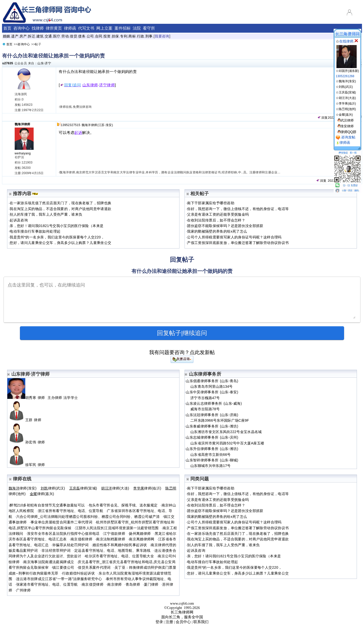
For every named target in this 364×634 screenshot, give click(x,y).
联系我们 (201, 622)
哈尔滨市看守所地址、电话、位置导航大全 (119, 556)
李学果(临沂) (347, 104)
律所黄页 (54, 28)
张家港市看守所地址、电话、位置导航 (47, 584)
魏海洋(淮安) (347, 81)
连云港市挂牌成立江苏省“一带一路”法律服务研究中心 (59, 579)
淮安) (109, 125)
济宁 (48, 63)
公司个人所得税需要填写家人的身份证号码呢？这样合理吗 (234, 237)
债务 (82, 36)
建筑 (40, 36)
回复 (323, 118)
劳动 (65, 36)
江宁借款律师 (114, 534)
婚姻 (6, 36)
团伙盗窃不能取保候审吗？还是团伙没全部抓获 (225, 226)
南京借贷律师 (93, 584)
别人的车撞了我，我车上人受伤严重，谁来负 (46, 214)
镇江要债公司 (63, 567)
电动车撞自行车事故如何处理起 (35, 231)
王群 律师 (26, 420)
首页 (7, 28)
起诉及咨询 (19, 220)
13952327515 (70, 125)
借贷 (73, 36)
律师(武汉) (53, 488)
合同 (99, 36)
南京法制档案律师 (111, 539)
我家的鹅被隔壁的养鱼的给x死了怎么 (217, 231)
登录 (159, 622)
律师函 (70, 28)
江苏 (101, 125)
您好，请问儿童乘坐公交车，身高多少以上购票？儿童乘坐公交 (60, 243)
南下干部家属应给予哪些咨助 (211, 203)
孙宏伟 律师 (28, 442)
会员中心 (183, 622)
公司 (90, 36)
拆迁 (31, 36)
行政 (141, 36)
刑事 (149, 36)
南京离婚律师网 (142, 539)
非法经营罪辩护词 (56, 550)
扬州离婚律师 (140, 534)
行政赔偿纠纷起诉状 (78, 573)
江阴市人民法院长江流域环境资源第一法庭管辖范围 (117, 528)
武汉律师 (347, 120)
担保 (115, 36)
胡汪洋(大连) (347, 98)
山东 (41, 63)
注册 (169, 622)
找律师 (38, 28)
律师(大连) (115, 488)
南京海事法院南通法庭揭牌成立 (49, 562)
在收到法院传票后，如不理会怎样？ (216, 220)
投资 (107, 36)
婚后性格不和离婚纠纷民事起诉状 (120, 545)
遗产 (15, 36)
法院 (137, 28)
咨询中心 (21, 28)
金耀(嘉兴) (346, 115)
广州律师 (23, 590)
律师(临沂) (147, 488)
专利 (124, 36)
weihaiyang (23, 153)
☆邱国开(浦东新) (347, 69)
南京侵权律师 (81, 539)
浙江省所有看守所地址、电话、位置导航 (71, 511)
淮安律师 (347, 126)
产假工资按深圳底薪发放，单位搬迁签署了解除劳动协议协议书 (238, 243)
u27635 (8, 63)
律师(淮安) (23, 488)
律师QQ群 (349, 132)
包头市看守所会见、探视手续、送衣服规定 (123, 505)
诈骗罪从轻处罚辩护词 (71, 545)
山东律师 (90, 85)
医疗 (57, 36)
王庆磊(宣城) (347, 92)
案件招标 (123, 28)
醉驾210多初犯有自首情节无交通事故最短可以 (47, 505)
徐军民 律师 (28, 465)
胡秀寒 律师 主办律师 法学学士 (43, 398)
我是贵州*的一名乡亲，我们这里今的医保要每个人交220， (57, 237)
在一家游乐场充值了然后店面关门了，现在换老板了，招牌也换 (60, 203)
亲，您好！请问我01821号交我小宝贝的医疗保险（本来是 (56, 226)
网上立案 (104, 28)
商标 (132, 36)
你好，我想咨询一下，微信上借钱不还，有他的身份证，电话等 (238, 209)
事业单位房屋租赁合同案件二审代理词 (61, 522)
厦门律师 (151, 584)
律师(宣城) (83, 488)
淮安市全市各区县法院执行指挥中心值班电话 (63, 534)
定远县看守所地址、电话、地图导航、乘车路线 (112, 550)
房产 (23, 36)
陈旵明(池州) (347, 109)
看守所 (149, 28)
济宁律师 (107, 85)
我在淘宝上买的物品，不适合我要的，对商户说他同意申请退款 (60, 209)
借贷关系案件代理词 (94, 567)
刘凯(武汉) (346, 87)
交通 (48, 36)
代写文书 (86, 28)
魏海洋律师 (22, 124)
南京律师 (114, 584)
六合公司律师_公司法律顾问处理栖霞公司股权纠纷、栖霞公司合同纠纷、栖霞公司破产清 (88, 517)
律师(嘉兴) (42, 494)
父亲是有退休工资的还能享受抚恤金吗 (218, 214)
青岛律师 (133, 584)
